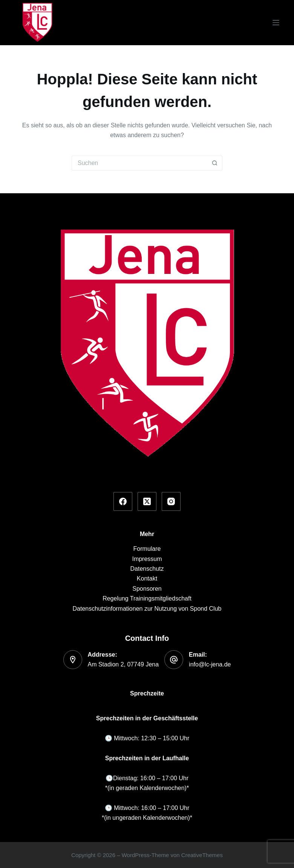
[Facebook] (123, 501)
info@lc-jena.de (210, 664)
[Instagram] (171, 501)
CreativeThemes (202, 855)
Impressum (147, 559)
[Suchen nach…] (139, 163)
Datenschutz (147, 569)
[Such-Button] (215, 163)
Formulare (147, 549)
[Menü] (276, 23)
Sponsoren (147, 589)
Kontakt (147, 578)
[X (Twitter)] (147, 501)
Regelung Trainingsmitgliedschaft (147, 598)
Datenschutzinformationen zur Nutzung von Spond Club (147, 609)
